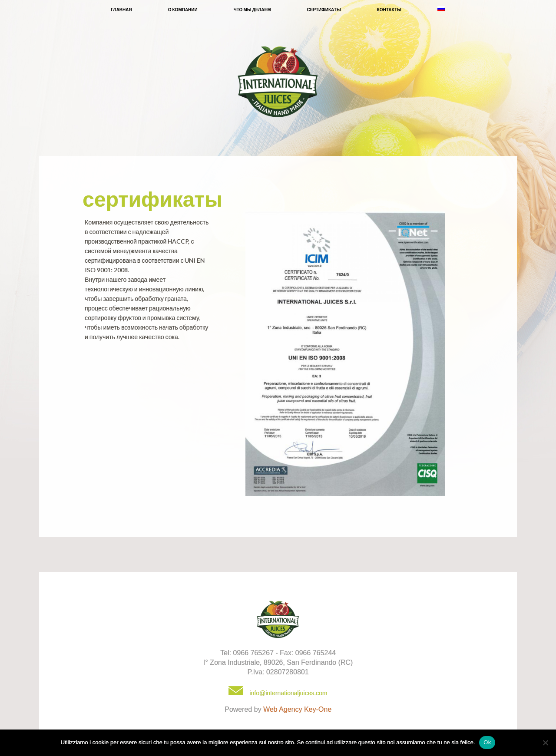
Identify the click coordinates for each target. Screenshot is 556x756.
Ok (487, 742)
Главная (121, 10)
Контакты (389, 10)
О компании (183, 10)
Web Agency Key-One (297, 709)
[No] (545, 743)
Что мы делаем (252, 10)
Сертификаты (324, 10)
